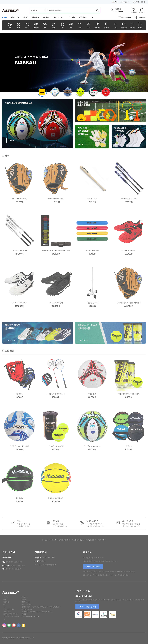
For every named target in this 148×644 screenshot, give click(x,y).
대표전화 (118, 9)
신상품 (25, 17)
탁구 (71, 25)
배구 (45, 25)
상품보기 (14, 17)
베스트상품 (140, 17)
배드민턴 (36, 25)
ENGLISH (115, 2)
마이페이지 (124, 2)
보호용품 (106, 25)
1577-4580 (119, 11)
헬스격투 (97, 25)
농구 (54, 25)
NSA (92, 17)
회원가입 (143, 2)
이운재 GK (83, 17)
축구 (10, 25)
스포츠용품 (124, 25)
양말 (115, 25)
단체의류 (34, 17)
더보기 (12, 141)
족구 (19, 25)
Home (5, 17)
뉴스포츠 (80, 25)
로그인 (136, 2)
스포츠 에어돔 (70, 17)
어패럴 (140, 25)
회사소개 (57, 17)
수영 (89, 25)
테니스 (27, 25)
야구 (62, 25)
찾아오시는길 (125, 17)
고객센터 (45, 17)
